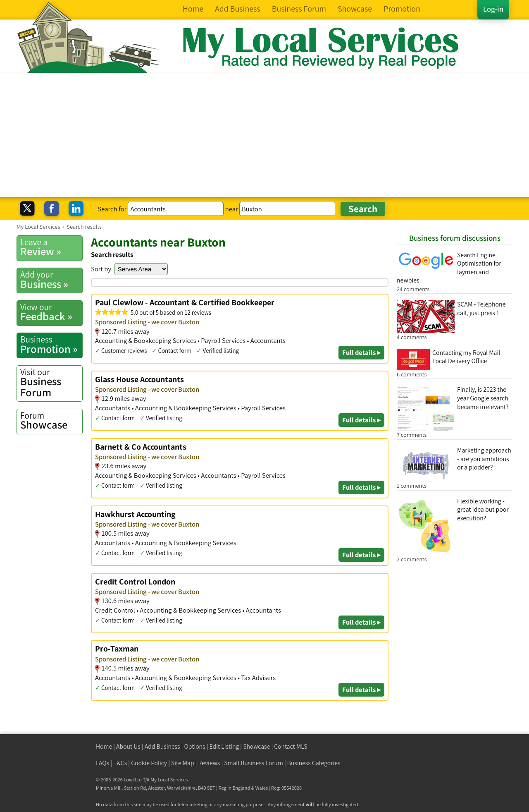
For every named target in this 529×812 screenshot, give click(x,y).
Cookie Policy (149, 763)
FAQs (102, 763)
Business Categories (314, 763)
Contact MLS (291, 746)
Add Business (162, 746)
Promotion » (51, 345)
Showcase (51, 421)
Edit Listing (224, 746)
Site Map (183, 763)
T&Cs (120, 763)
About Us (128, 746)
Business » (51, 280)
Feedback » (51, 312)
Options (195, 746)
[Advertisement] (264, 135)
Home (104, 746)
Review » (51, 247)
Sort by (101, 269)
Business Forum (51, 383)
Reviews (209, 763)
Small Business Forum (254, 763)
